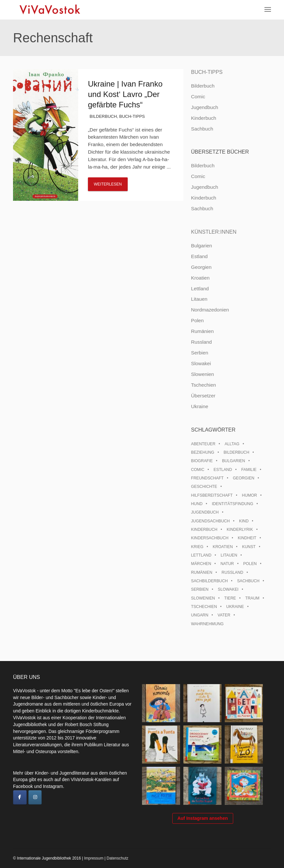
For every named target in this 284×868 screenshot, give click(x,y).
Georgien (201, 267)
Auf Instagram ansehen (203, 818)
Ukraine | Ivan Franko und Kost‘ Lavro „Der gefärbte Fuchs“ (125, 94)
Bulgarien (201, 246)
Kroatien (200, 278)
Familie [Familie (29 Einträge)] (249, 470)
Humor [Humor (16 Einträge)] (249, 495)
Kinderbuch (203, 118)
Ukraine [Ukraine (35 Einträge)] (235, 607)
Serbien (199, 353)
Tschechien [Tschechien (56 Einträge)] (204, 607)
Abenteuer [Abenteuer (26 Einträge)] (203, 444)
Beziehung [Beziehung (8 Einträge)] (202, 452)
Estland (199, 256)
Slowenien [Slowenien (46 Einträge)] (203, 598)
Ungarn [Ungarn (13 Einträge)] (199, 615)
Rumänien (202, 331)
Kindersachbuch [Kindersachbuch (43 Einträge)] (210, 538)
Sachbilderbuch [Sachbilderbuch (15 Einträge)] (209, 581)
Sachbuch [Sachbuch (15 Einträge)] (248, 581)
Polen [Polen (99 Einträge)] (250, 564)
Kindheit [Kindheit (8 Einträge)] (247, 538)
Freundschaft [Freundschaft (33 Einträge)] (207, 478)
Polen (197, 320)
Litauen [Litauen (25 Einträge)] (229, 555)
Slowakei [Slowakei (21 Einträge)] (228, 589)
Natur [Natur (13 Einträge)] (227, 564)
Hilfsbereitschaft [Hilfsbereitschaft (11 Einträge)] (212, 495)
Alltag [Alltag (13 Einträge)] (232, 444)
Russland (201, 342)
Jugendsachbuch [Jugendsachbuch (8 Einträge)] (210, 521)
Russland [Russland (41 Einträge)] (232, 572)
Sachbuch (202, 129)
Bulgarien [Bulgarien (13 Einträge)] (234, 461)
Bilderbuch (103, 116)
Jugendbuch (204, 107)
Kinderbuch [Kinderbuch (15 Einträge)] (204, 530)
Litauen (199, 299)
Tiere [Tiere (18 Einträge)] (230, 598)
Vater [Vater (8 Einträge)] (224, 615)
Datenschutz (117, 858)
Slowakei (201, 363)
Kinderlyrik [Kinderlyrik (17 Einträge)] (240, 530)
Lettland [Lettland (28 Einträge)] (201, 555)
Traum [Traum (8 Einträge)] (252, 598)
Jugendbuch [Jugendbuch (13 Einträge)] (205, 512)
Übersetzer (203, 396)
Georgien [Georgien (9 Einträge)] (244, 478)
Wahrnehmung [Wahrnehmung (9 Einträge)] (207, 624)
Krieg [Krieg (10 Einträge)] (197, 547)
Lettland (200, 289)
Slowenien (202, 374)
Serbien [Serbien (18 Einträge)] (200, 589)
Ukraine (199, 406)
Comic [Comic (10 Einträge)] (198, 470)
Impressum (94, 858)
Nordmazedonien (210, 310)
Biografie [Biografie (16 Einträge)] (202, 461)
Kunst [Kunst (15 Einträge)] (249, 547)
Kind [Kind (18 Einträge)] (244, 521)
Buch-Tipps (132, 116)
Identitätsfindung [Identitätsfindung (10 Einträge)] (232, 504)
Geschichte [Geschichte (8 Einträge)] (204, 487)
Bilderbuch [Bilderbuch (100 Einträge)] (236, 452)
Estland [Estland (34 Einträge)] (223, 470)
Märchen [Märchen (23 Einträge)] (201, 564)
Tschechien (203, 385)
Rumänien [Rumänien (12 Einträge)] (201, 572)
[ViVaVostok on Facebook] (20, 797)
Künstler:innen (214, 232)
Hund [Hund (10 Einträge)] (197, 504)
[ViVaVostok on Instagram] (35, 797)
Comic (198, 96)
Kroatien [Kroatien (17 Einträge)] (223, 547)
